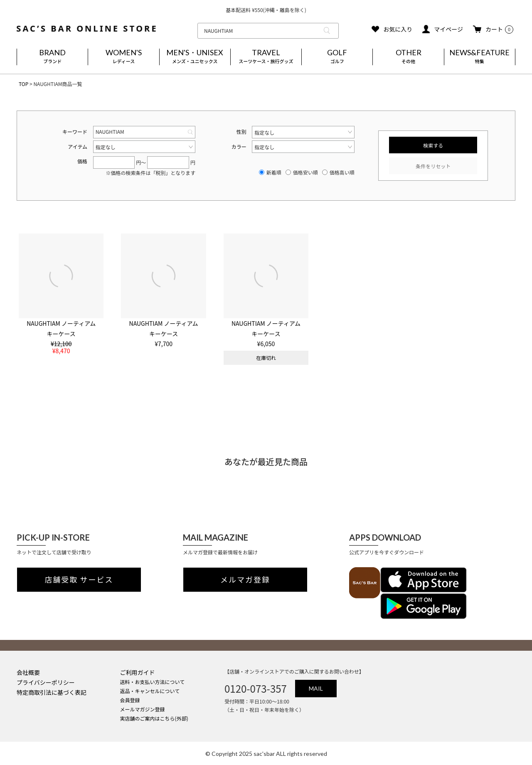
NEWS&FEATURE (480, 57)
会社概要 (28, 672)
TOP (23, 84)
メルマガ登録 (245, 580)
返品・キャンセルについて (150, 691)
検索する (433, 145)
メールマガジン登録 (143, 709)
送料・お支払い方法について (153, 682)
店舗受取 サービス (79, 580)
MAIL (316, 688)
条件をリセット (433, 166)
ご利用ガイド (138, 672)
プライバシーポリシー (46, 682)
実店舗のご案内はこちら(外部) (154, 718)
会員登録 (130, 700)
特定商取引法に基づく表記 (52, 692)
